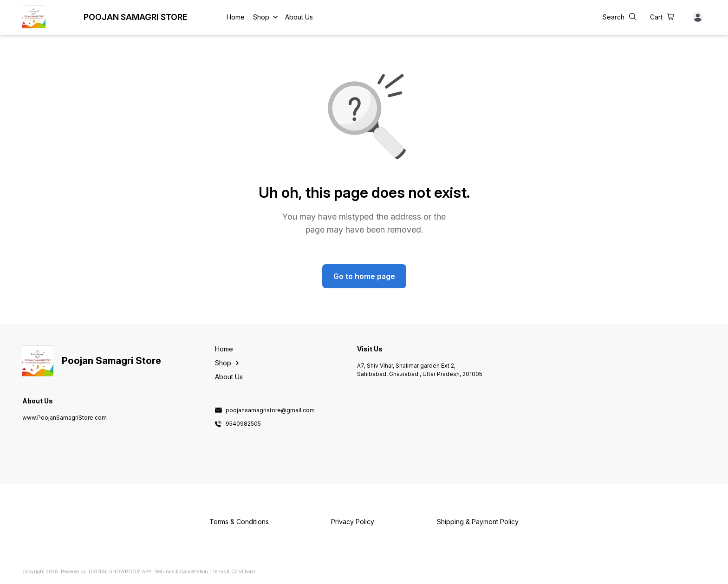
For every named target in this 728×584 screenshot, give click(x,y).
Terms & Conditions (234, 571)
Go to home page (364, 276)
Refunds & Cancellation (182, 571)
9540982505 (243, 424)
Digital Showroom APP (120, 571)
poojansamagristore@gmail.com (270, 410)
